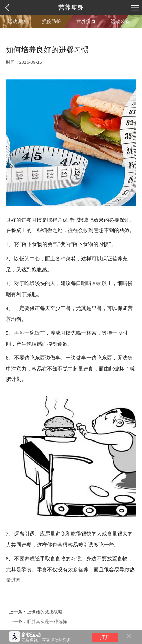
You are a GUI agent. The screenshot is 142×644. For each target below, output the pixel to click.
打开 (105, 637)
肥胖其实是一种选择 (47, 621)
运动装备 (120, 21)
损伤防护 (52, 21)
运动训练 (17, 21)
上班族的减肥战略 (45, 612)
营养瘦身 (71, 8)
